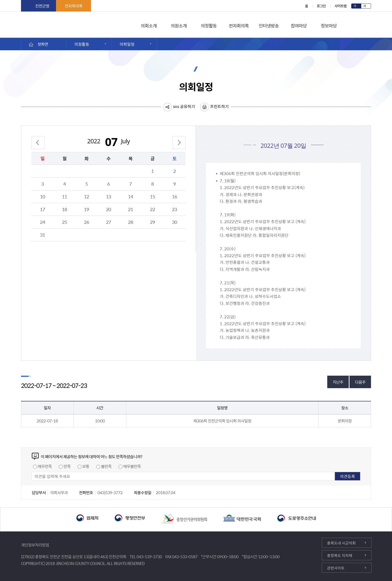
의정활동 (209, 25)
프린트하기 (219, 106)
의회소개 (149, 25)
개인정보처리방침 (35, 545)
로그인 (321, 6)
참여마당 (299, 25)
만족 (67, 466)
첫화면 (43, 44)
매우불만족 (132, 466)
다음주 (360, 382)
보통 (86, 466)
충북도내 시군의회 (341, 543)
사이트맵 (340, 6)
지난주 (338, 382)
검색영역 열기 (368, 25)
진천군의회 (22, 22)
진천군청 (42, 6)
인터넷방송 (269, 25)
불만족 (106, 466)
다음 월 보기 (179, 140)
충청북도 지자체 (340, 555)
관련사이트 (336, 568)
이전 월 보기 (38, 140)
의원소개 (179, 25)
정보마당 (329, 25)
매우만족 (45, 466)
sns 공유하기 (184, 106)
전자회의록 (73, 6)
